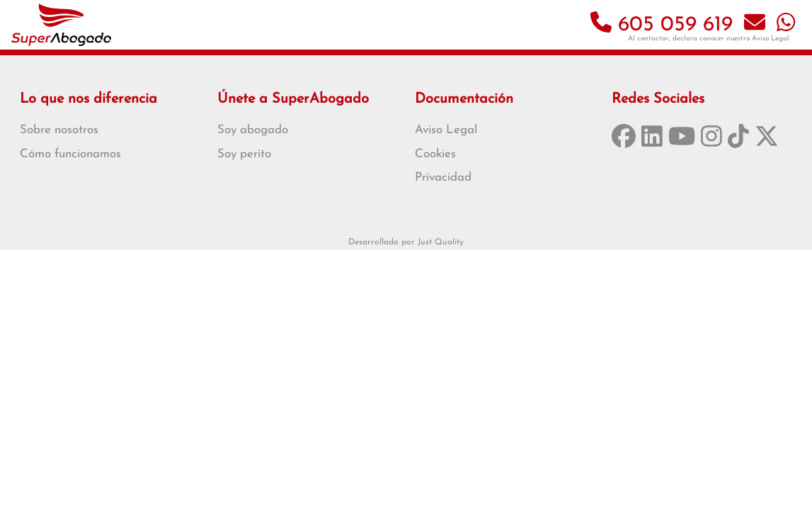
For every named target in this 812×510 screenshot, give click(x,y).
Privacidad (443, 177)
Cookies (435, 154)
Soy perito (244, 154)
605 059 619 (662, 25)
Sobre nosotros (59, 130)
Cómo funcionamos (70, 154)
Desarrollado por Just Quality (406, 242)
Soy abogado (253, 130)
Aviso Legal (771, 39)
